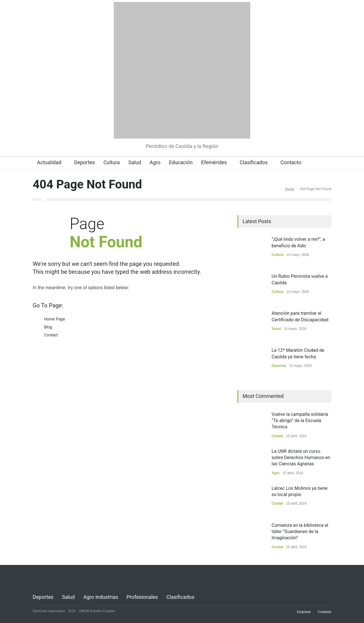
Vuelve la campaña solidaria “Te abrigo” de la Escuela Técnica (300, 421)
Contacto (291, 162)
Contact (51, 335)
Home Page (55, 319)
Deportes (85, 162)
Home (289, 189)
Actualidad (49, 162)
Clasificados (254, 162)
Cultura (112, 162)
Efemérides (214, 162)
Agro (155, 162)
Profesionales (142, 597)
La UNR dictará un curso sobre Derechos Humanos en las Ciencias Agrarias (301, 458)
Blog (48, 327)
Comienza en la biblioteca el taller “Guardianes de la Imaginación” (300, 532)
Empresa (304, 612)
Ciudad (277, 436)
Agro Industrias (101, 597)
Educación (181, 162)
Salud (135, 162)
